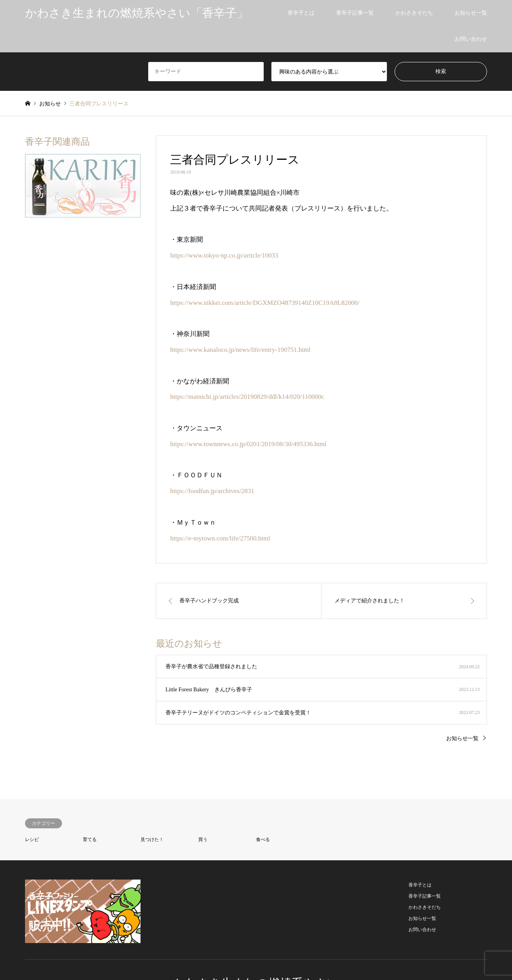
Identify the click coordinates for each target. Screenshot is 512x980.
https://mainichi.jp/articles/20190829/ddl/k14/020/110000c (247, 397)
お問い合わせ (471, 39)
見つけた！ (152, 840)
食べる (263, 840)
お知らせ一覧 (471, 13)
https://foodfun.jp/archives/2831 (212, 491)
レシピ (32, 840)
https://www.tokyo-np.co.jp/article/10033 (224, 255)
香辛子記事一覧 (355, 13)
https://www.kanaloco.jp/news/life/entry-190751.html (240, 350)
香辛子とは (301, 13)
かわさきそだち (414, 13)
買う (203, 840)
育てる (90, 840)
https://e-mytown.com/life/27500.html (220, 538)
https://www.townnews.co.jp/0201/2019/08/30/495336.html (248, 444)
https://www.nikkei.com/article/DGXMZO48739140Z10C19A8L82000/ (265, 303)
